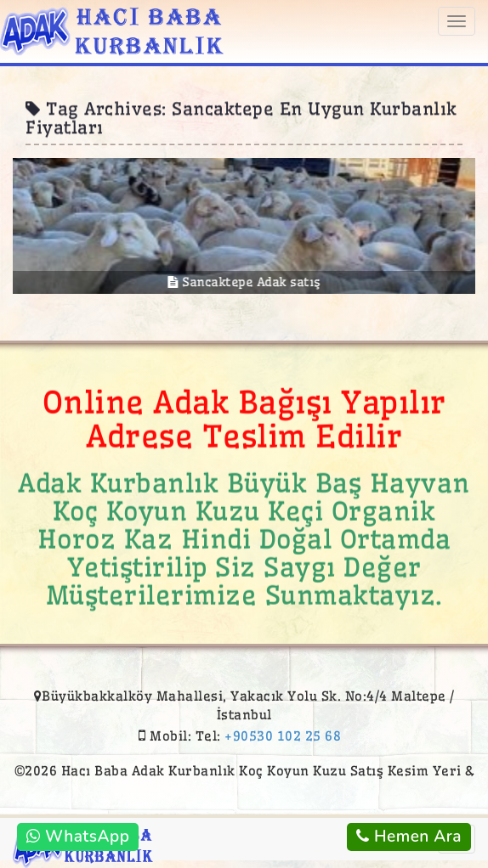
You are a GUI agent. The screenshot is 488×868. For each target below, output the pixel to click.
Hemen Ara (409, 837)
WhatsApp (78, 837)
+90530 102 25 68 (283, 736)
